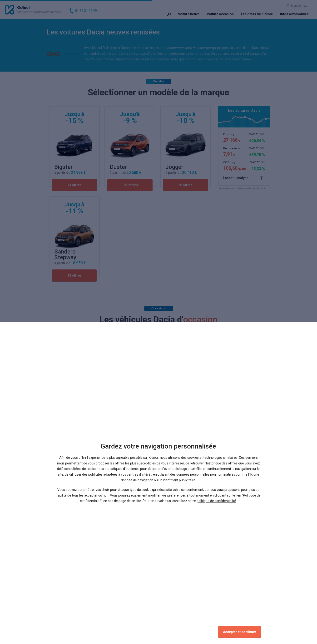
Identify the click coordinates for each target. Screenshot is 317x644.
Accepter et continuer (240, 632)
